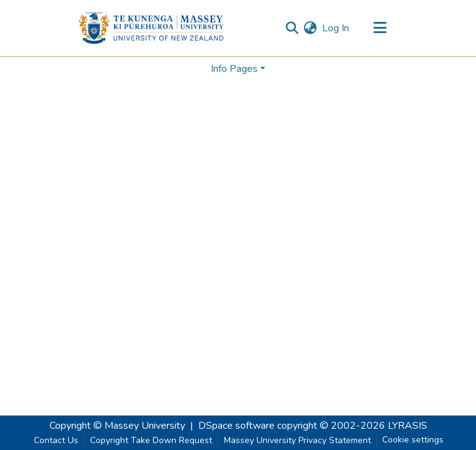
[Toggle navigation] (380, 28)
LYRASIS (408, 426)
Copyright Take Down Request (151, 440)
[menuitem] (311, 28)
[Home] (151, 28)
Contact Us (56, 440)
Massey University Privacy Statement (297, 440)
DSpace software (236, 426)
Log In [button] (336, 28)
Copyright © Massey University (117, 426)
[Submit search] (292, 28)
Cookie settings (413, 440)
